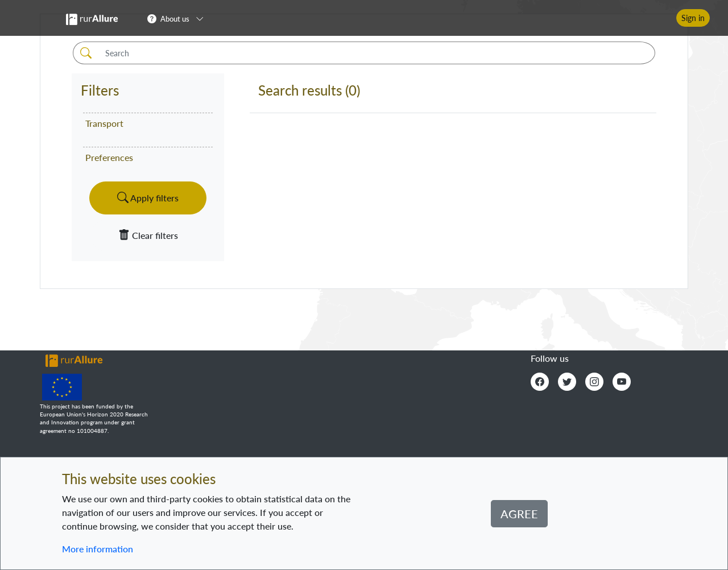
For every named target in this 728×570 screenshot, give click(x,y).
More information (98, 549)
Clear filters (148, 235)
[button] (179, 18)
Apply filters (148, 197)
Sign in (693, 18)
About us (175, 19)
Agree (519, 514)
